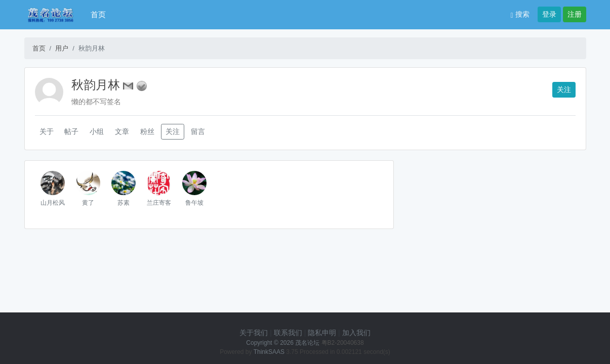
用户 (62, 48)
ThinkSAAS (269, 352)
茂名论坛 (307, 343)
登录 (549, 14)
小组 (97, 131)
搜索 (520, 14)
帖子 (71, 131)
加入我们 (356, 333)
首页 (98, 14)
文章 (122, 131)
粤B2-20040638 (343, 343)
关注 (564, 89)
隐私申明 (322, 333)
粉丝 (147, 131)
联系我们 (288, 333)
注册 (575, 14)
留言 (198, 131)
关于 (47, 131)
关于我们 (254, 333)
